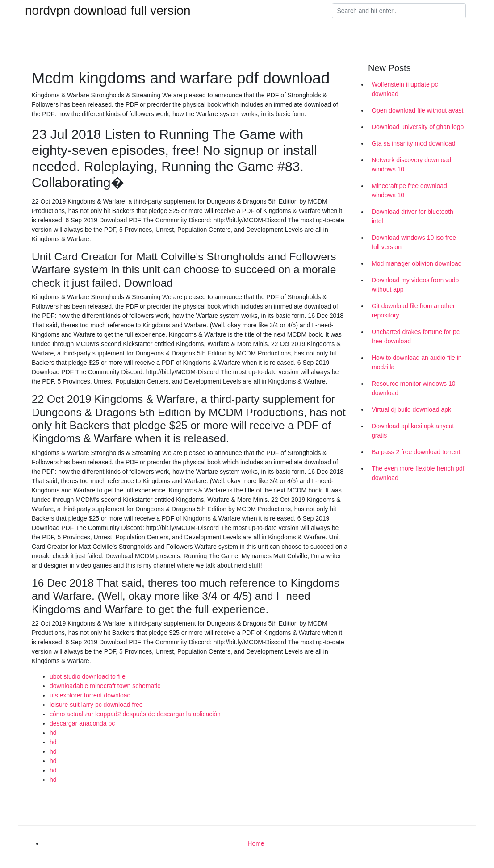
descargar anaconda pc (82, 723)
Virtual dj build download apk (411, 409)
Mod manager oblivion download (417, 263)
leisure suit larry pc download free (96, 705)
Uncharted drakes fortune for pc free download (416, 336)
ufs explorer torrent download (90, 695)
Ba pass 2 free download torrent (416, 452)
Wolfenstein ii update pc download (405, 89)
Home (256, 843)
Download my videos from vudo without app (415, 285)
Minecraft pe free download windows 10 (409, 190)
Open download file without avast (417, 110)
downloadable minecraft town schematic (105, 686)
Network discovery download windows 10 (411, 165)
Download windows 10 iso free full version (414, 242)
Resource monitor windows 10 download (414, 388)
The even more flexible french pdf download (418, 473)
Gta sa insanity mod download (414, 143)
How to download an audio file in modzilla (417, 362)
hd (53, 733)
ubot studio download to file (88, 676)
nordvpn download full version (108, 11)
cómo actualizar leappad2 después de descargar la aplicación (135, 714)
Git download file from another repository (413, 311)
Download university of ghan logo (418, 127)
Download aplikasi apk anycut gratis (413, 431)
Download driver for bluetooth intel (412, 216)
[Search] (399, 11)
